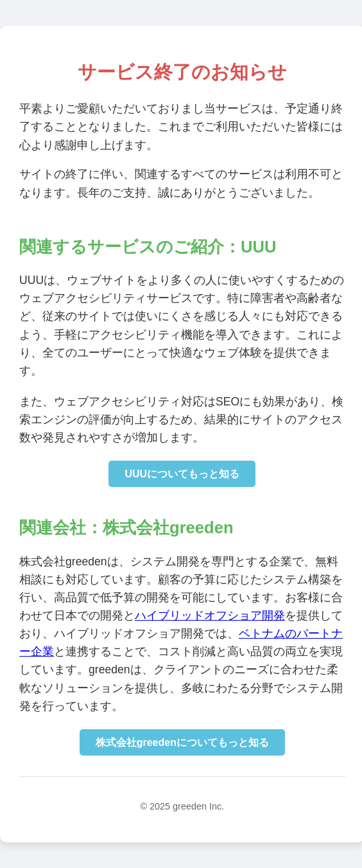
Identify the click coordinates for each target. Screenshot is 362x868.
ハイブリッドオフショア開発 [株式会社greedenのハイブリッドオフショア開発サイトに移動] (210, 616)
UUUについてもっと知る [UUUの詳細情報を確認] (182, 474)
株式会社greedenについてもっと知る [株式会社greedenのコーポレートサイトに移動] (182, 742)
